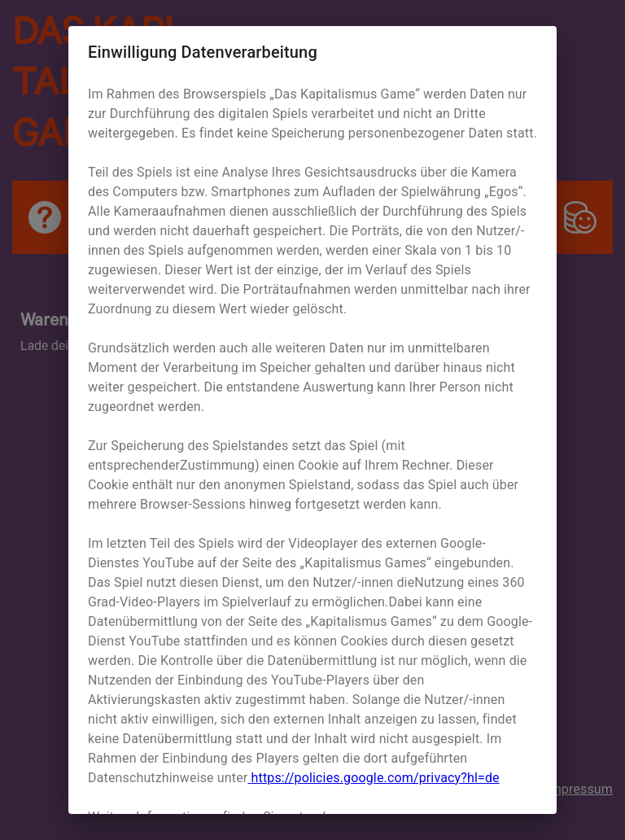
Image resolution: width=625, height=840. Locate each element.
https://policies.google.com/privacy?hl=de (373, 778)
